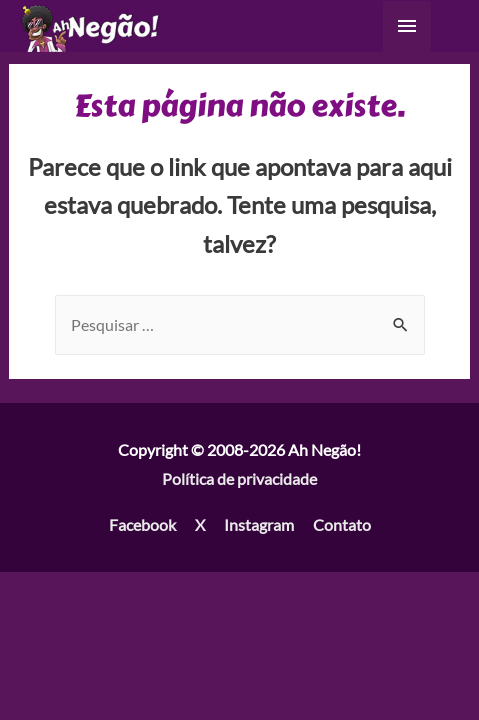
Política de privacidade (239, 478)
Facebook (142, 524)
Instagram (259, 524)
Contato (342, 524)
